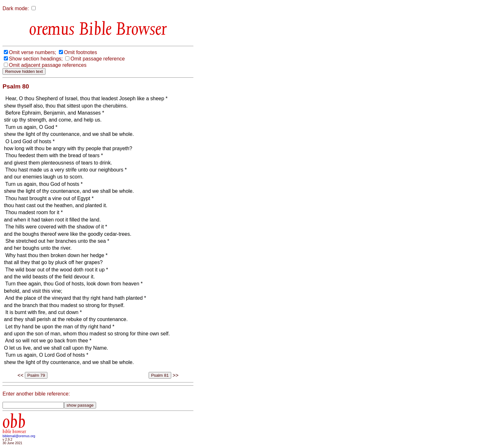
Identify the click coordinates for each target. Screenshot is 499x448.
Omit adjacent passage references (48, 65)
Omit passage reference (98, 59)
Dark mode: (16, 8)
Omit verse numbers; (32, 52)
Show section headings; (36, 59)
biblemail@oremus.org (19, 436)
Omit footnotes (81, 52)
